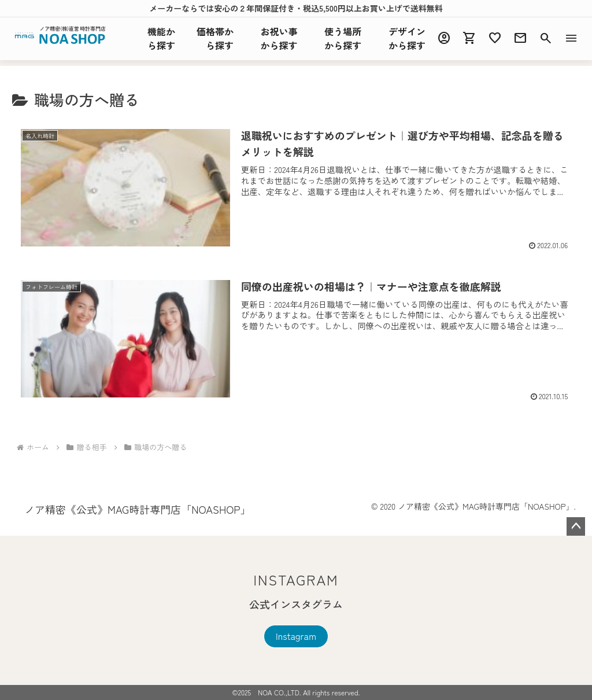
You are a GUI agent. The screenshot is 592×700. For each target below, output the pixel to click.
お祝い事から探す (279, 38)
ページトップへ (576, 526)
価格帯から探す (215, 38)
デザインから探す (407, 38)
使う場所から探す (343, 38)
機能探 (161, 38)
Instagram (296, 636)
